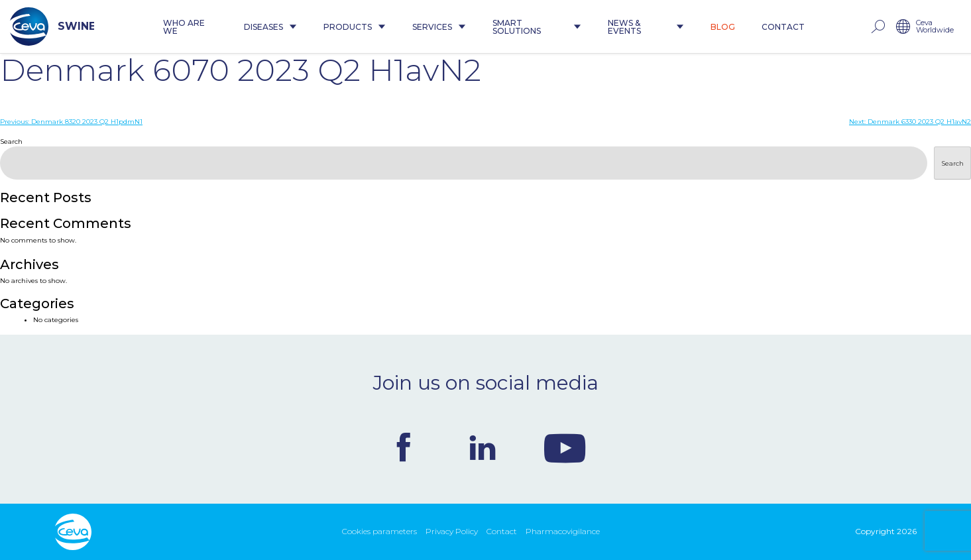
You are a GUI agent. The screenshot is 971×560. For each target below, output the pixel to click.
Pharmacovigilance (563, 531)
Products (355, 27)
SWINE (52, 27)
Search (11, 141)
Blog (723, 27)
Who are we (184, 27)
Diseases (270, 27)
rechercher (878, 27)
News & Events (646, 27)
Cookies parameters (379, 531)
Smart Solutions (537, 27)
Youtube (565, 447)
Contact (783, 27)
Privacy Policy (452, 531)
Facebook (404, 447)
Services (439, 27)
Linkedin (483, 447)
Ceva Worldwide (935, 27)
